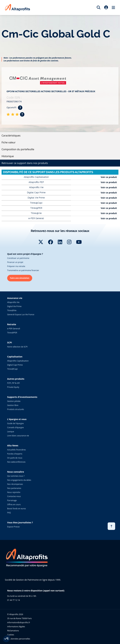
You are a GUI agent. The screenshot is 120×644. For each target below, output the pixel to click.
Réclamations (13, 631)
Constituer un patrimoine (18, 258)
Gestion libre (13, 405)
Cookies (11, 635)
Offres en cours (14, 504)
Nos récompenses (15, 484)
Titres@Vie (12, 310)
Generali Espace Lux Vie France (21, 314)
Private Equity (13, 387)
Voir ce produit (109, 177)
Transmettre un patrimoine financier (23, 270)
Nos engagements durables (19, 480)
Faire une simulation (20, 278)
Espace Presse (13, 527)
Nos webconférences (16, 462)
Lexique (11, 432)
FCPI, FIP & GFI (14, 383)
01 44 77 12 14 (14, 600)
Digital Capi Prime (15, 365)
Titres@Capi (12, 369)
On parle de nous (15, 458)
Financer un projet (15, 262)
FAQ (9, 513)
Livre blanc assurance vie (18, 436)
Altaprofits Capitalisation (18, 361)
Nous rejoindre (14, 492)
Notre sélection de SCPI (17, 347)
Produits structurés (16, 409)
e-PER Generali (14, 329)
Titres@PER (12, 333)
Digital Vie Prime (14, 306)
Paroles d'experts (15, 454)
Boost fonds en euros (16, 509)
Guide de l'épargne (15, 423)
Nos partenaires (14, 488)
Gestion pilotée (14, 401)
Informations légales (16, 627)
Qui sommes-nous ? (16, 476)
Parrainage (12, 500)
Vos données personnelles (19, 639)
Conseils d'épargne (15, 427)
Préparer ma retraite (16, 266)
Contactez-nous (14, 496)
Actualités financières (16, 450)
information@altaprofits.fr (19, 622)
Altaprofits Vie (13, 302)
